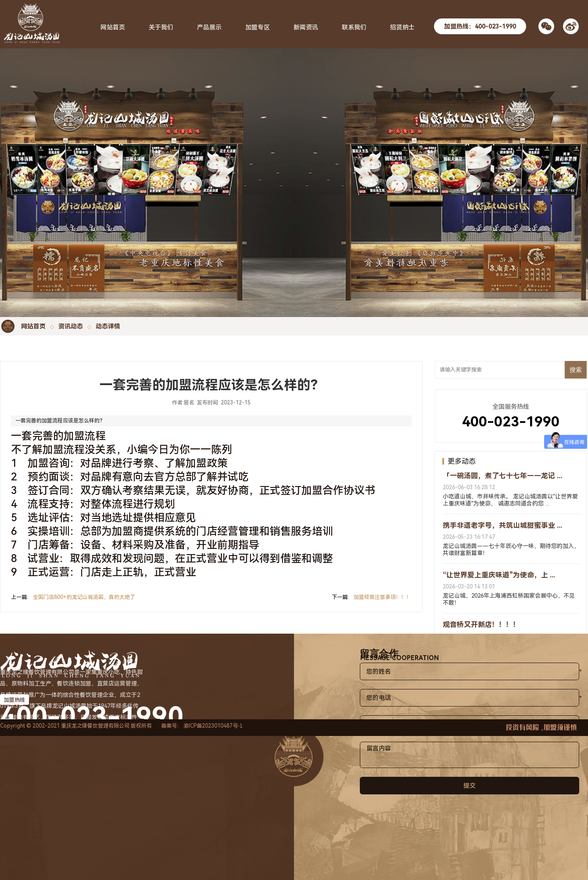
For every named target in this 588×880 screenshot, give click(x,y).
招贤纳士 (402, 27)
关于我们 (161, 27)
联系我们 (354, 27)
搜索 (576, 370)
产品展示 (209, 27)
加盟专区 (258, 27)
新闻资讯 (306, 27)
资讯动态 (71, 326)
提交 (470, 786)
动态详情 (108, 326)
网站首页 (33, 326)
